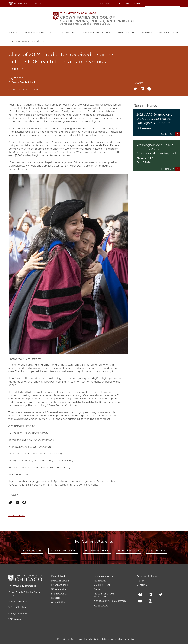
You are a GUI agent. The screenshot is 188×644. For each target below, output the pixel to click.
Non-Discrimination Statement (110, 601)
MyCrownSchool (97, 551)
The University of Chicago (22, 586)
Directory (105, 3)
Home (12, 41)
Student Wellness (63, 551)
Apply (137, 3)
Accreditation (58, 602)
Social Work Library (147, 576)
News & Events (26, 41)
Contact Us (143, 585)
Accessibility (101, 580)
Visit (118, 3)
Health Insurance (60, 580)
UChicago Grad (128, 551)
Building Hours (102, 585)
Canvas (98, 589)
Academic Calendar (104, 576)
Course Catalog (59, 593)
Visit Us (141, 580)
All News (41, 41)
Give (127, 3)
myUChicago (157, 551)
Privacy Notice (102, 605)
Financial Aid (32, 551)
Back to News (17, 516)
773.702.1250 (15, 619)
